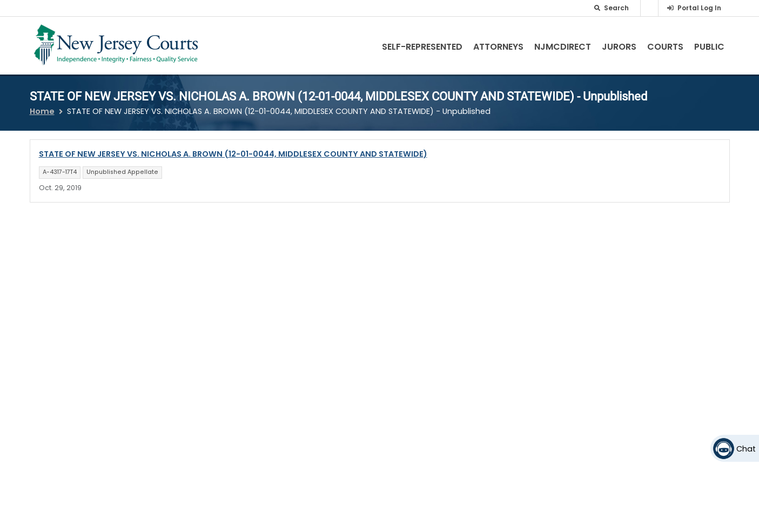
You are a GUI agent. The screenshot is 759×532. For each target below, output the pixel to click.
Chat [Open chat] (746, 449)
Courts (665, 47)
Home (42, 111)
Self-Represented (422, 47)
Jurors (619, 47)
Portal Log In (699, 8)
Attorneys (498, 47)
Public (709, 47)
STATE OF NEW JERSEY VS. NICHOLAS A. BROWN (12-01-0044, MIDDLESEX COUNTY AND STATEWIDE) (233, 154)
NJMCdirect (563, 47)
